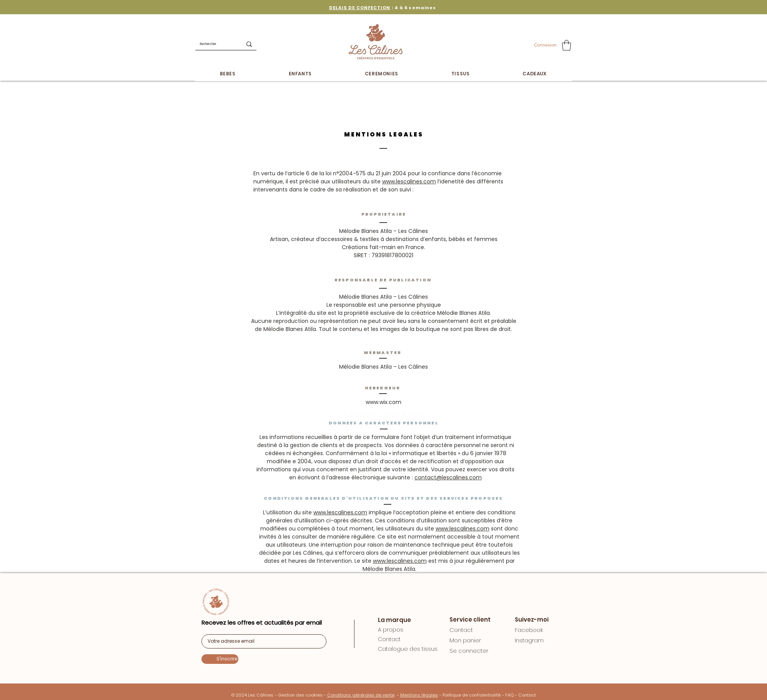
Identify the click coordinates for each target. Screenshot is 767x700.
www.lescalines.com (409, 181)
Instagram (529, 640)
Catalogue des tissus (408, 649)
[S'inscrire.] (220, 659)
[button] (567, 45)
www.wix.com (383, 402)
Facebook (529, 630)
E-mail (209, 632)
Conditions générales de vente (361, 695)
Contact (389, 639)
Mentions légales (419, 695)
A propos (391, 630)
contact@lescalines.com (448, 477)
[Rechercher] (213, 44)
